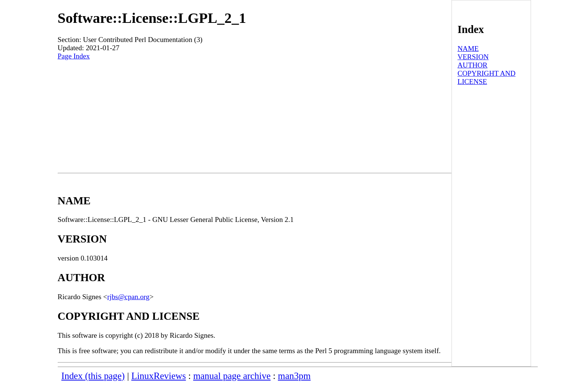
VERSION (473, 57)
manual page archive (232, 376)
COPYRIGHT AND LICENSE (487, 77)
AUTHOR (472, 65)
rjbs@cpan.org (128, 297)
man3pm (294, 376)
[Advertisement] (255, 117)
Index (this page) (93, 376)
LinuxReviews (159, 376)
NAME (468, 49)
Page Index (74, 56)
